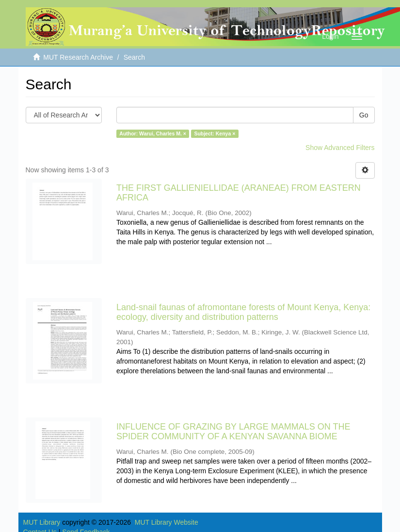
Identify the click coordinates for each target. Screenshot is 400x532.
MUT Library (42, 522)
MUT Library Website (167, 522)
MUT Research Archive (78, 57)
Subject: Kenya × (215, 133)
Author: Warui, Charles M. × (153, 133)
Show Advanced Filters (340, 148)
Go (364, 115)
